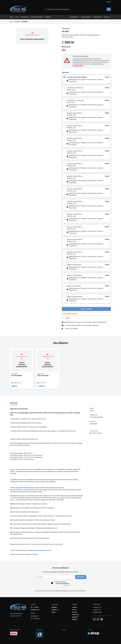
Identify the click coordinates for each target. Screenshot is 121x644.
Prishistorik (66, 47)
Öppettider (75, 619)
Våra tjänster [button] (98, 17)
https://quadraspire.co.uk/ (43, 553)
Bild (12, 17)
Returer (54, 614)
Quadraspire (94, 426)
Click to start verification (62, 586)
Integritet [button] (75, 622)
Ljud (17, 17)
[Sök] (61, 9)
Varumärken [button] (74, 17)
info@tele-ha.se (35, 612)
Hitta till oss (75, 617)
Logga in (74, 610)
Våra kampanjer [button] (86, 17)
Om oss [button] (107, 17)
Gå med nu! (81, 579)
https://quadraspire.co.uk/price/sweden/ (22, 492)
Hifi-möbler (17, 22)
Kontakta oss (55, 612)
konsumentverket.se (78, 66)
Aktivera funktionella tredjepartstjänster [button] (32, 39)
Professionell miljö (37, 17)
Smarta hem (25, 17)
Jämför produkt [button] (96, 435)
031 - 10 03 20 (34, 610)
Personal (75, 614)
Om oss (74, 612)
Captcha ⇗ (67, 588)
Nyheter (109, 2)
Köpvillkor (54, 610)
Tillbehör (48, 17)
